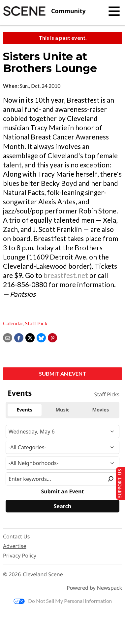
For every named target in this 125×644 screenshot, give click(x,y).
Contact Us (16, 536)
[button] (52, 337)
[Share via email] (8, 337)
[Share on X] (30, 337)
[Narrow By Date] (62, 432)
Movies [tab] (101, 410)
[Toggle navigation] (114, 11)
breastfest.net (66, 275)
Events (20, 393)
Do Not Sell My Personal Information (63, 601)
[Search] (62, 506)
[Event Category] (62, 447)
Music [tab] (63, 410)
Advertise (15, 546)
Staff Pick (36, 323)
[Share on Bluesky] (41, 337)
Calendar (13, 323)
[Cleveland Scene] (44, 11)
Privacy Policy (20, 556)
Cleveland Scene (43, 574)
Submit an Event (62, 373)
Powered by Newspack (94, 588)
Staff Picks (107, 394)
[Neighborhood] (62, 463)
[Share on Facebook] (19, 337)
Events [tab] (24, 410)
